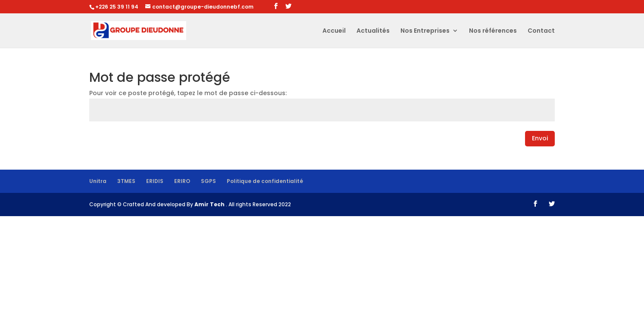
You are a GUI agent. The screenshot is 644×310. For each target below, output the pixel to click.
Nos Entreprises (425, 31)
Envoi (540, 138)
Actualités (373, 31)
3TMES (126, 181)
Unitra (98, 181)
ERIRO (182, 181)
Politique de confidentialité (265, 181)
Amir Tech (210, 204)
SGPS (208, 181)
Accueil (334, 31)
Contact (541, 31)
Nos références (493, 31)
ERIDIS (155, 181)
